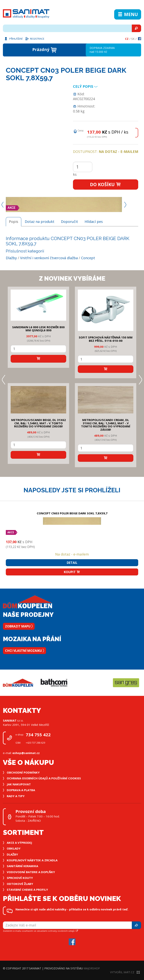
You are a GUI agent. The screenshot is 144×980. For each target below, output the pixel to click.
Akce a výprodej (19, 843)
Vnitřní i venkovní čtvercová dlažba (49, 258)
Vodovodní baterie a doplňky (31, 872)
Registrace (35, 38)
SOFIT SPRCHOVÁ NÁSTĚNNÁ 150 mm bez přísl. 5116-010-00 (106, 339)
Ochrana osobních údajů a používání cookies (44, 778)
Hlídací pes (94, 222)
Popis (14, 222)
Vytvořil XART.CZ (125, 972)
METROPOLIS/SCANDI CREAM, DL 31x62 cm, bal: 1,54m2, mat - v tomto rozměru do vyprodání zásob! (106, 425)
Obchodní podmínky (23, 772)
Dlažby (11, 258)
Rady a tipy (16, 796)
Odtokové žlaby (20, 884)
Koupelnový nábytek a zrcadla (32, 860)
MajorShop (92, 968)
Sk (133, 39)
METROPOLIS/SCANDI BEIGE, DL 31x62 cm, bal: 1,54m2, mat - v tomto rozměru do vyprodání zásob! (39, 423)
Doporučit (69, 222)
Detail (72, 563)
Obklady (14, 848)
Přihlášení (13, 38)
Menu (128, 14)
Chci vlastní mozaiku (24, 651)
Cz (127, 39)
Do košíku (106, 184)
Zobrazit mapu (19, 626)
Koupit (72, 572)
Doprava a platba (21, 790)
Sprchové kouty (20, 878)
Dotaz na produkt (40, 222)
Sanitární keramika (22, 866)
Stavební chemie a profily (27, 890)
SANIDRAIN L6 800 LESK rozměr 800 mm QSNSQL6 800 (38, 329)
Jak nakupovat (19, 784)
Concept (88, 258)
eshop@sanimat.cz (26, 753)
